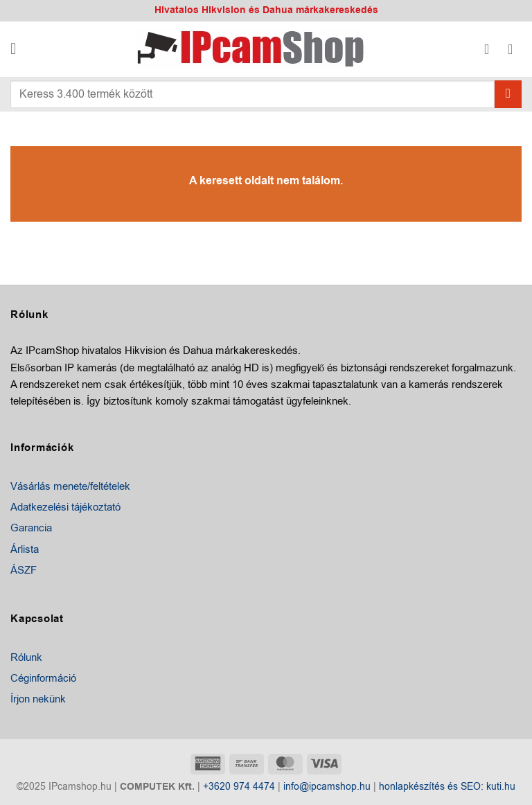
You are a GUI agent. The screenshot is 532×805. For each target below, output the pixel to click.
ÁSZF (24, 570)
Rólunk (26, 657)
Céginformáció (43, 678)
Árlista (25, 549)
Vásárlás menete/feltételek (70, 486)
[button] (18, 49)
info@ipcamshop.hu (327, 787)
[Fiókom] (491, 49)
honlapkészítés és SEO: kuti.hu (447, 787)
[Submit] (508, 94)
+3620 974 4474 (239, 787)
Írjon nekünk (38, 699)
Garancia (31, 528)
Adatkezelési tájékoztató (65, 507)
